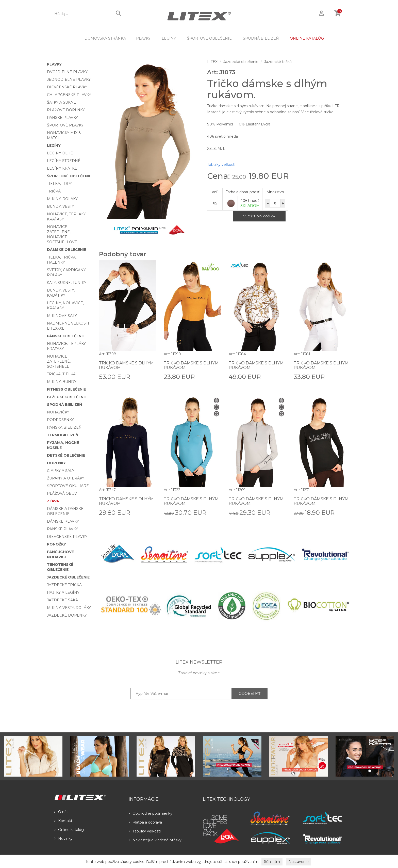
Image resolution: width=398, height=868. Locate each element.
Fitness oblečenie (66, 389)
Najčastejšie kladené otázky (155, 840)
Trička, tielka (61, 374)
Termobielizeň (63, 435)
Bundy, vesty (61, 206)
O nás (61, 812)
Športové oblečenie (209, 38)
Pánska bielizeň (64, 427)
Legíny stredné (64, 161)
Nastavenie (299, 862)
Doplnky (56, 463)
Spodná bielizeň (261, 38)
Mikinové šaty (62, 316)
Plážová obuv (62, 493)
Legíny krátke (62, 168)
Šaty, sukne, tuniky (67, 283)
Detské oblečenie (66, 455)
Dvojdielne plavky (67, 72)
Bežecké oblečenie (67, 397)
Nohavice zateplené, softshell (59, 361)
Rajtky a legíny (63, 592)
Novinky (63, 839)
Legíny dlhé (60, 153)
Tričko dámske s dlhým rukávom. (126, 365)
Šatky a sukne (62, 102)
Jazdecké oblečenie (68, 577)
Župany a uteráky (66, 478)
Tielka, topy (60, 184)
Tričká (54, 191)
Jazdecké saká (62, 600)
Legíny (169, 38)
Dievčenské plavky (67, 87)
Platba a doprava (145, 822)
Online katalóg (69, 830)
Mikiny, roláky (62, 199)
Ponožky (56, 544)
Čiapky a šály (61, 471)
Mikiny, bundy (62, 382)
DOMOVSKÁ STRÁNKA (105, 38)
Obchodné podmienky (151, 813)
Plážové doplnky (66, 110)
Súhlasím (272, 862)
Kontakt (63, 821)
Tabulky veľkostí (221, 165)
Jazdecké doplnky (67, 615)
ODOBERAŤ (250, 694)
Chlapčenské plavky (69, 95)
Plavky (143, 38)
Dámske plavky (63, 521)
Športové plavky (65, 125)
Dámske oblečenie (67, 250)
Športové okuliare (68, 486)
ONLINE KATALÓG (307, 38)
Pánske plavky (62, 118)
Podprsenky (60, 420)
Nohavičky (58, 412)
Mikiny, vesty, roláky (69, 608)
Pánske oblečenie (66, 336)
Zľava (53, 501)
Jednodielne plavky (69, 79)
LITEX (212, 62)
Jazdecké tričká (64, 585)
